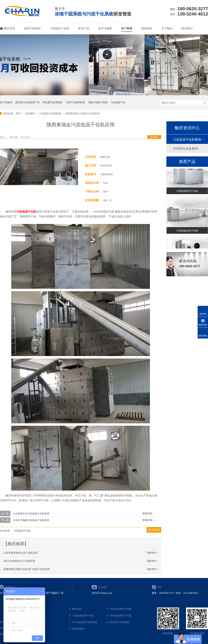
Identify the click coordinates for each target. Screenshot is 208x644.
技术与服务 (105, 28)
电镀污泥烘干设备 (98, 102)
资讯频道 (30, 113)
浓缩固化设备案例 (185, 149)
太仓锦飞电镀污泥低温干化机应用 (31, 520)
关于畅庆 (167, 28)
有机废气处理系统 (53, 102)
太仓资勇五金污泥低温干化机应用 (31, 513)
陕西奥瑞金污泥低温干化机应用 (83, 113)
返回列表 (154, 137)
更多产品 (84, 28)
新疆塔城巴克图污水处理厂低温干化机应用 (27, 569)
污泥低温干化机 (59, 28)
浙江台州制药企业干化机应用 (19, 561)
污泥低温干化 (118, 102)
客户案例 (127, 28)
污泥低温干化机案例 (50, 113)
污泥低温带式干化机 (187, 191)
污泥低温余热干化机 (187, 231)
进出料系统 (78, 629)
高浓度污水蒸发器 (119, 622)
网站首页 (77, 609)
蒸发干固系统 (32, 28)
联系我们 (187, 28)
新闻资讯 (147, 28)
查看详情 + (148, 513)
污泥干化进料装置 (75, 102)
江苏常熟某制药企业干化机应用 (20, 553)
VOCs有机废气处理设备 (85, 622)
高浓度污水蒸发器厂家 (27, 102)
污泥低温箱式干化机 (121, 616)
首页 (19, 113)
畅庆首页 (10, 28)
